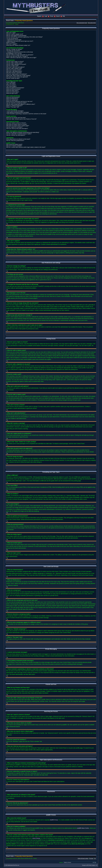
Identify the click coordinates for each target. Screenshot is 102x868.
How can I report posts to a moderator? (17, 74)
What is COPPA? (11, 43)
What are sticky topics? (12, 91)
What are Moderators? (12, 99)
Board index (10, 21)
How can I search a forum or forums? (16, 123)
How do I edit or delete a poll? (14, 69)
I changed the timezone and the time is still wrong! (20, 52)
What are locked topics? (13, 92)
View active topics (92, 23)
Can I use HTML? (11, 84)
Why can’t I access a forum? (14, 70)
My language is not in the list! (14, 53)
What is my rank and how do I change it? (17, 56)
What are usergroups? (12, 100)
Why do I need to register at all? (15, 34)
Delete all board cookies (83, 858)
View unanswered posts (82, 23)
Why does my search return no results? (17, 124)
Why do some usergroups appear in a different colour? (21, 104)
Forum (52, 16)
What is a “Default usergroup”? (14, 106)
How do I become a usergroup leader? (16, 103)
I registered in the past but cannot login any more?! (20, 41)
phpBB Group (54, 820)
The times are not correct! (13, 51)
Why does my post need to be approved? (17, 77)
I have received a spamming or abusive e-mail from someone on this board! (26, 114)
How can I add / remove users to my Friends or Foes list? (21, 119)
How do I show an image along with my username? (20, 55)
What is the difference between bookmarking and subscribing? (23, 132)
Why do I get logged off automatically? (16, 36)
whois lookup (36, 838)
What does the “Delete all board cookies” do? (18, 45)
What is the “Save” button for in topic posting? (18, 75)
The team (91, 858)
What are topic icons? (12, 93)
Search (58, 16)
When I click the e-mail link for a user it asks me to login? (21, 58)
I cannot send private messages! (15, 111)
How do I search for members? (14, 127)
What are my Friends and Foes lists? (16, 118)
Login (46, 16)
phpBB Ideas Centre (83, 828)
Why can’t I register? (12, 44)
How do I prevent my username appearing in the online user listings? (24, 37)
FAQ (64, 16)
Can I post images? (11, 86)
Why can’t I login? (11, 33)
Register (39, 16)
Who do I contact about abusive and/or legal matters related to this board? (26, 147)
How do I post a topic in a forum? (15, 62)
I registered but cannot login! (14, 40)
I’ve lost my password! (12, 38)
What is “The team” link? (13, 107)
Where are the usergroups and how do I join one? (19, 101)
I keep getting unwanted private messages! (18, 112)
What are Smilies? (11, 85)
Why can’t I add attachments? (14, 71)
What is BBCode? (11, 82)
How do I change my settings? (14, 49)
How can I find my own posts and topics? (17, 129)
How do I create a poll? (12, 66)
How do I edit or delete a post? (14, 63)
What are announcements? (13, 89)
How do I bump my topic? (13, 78)
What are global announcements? (15, 88)
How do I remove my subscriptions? (16, 135)
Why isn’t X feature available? (14, 146)
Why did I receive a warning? (14, 73)
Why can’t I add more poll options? (15, 67)
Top (7, 165)
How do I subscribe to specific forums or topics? (19, 134)
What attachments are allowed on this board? (18, 139)
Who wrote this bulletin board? (14, 144)
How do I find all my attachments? (15, 141)
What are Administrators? (13, 97)
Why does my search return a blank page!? (18, 126)
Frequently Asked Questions (24, 21)
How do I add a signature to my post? (16, 64)
